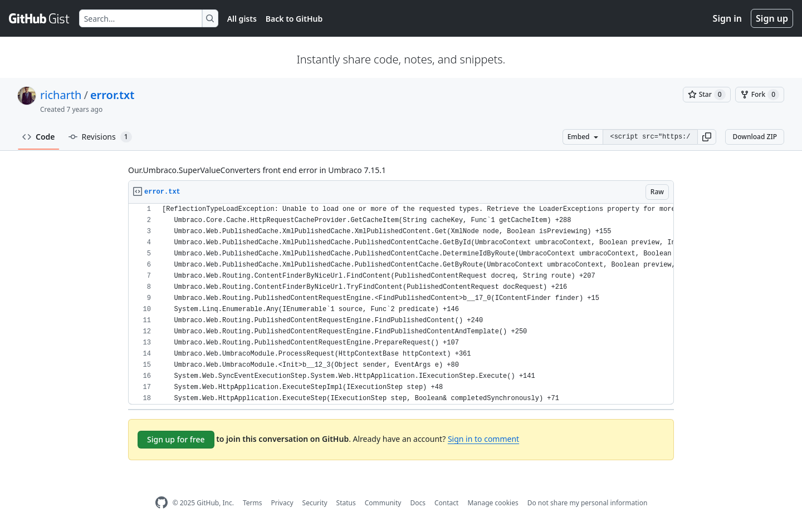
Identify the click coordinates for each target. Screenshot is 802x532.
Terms (253, 503)
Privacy (282, 503)
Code (39, 137)
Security (315, 503)
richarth (61, 95)
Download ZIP (755, 137)
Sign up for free (176, 439)
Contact (446, 503)
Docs (418, 503)
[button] (707, 137)
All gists (242, 19)
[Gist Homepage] (40, 18)
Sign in (727, 18)
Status (346, 503)
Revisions (100, 137)
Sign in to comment (483, 439)
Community (383, 503)
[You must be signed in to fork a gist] (760, 95)
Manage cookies (493, 503)
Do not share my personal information (588, 503)
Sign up (772, 18)
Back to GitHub (294, 19)
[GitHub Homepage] (162, 503)
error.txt (112, 95)
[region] (401, 304)
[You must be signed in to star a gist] (707, 95)
